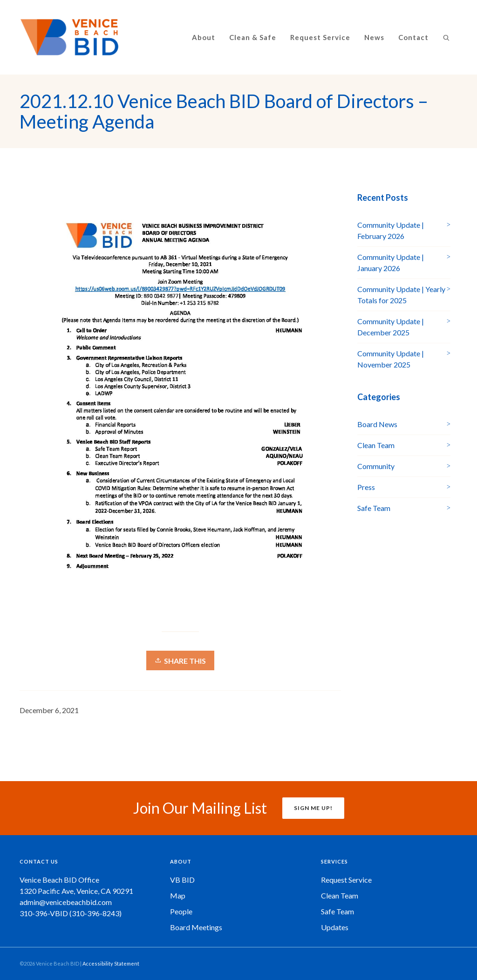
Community (376, 466)
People (181, 911)
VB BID (182, 880)
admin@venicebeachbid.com (66, 902)
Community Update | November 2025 (391, 359)
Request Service (346, 880)
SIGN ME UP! (313, 808)
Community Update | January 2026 (391, 262)
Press (366, 487)
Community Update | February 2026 (391, 230)
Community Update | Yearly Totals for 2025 (401, 295)
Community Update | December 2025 (391, 327)
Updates (335, 927)
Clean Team (376, 445)
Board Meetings (196, 927)
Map (178, 895)
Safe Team (374, 508)
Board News (377, 424)
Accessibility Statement (111, 963)
